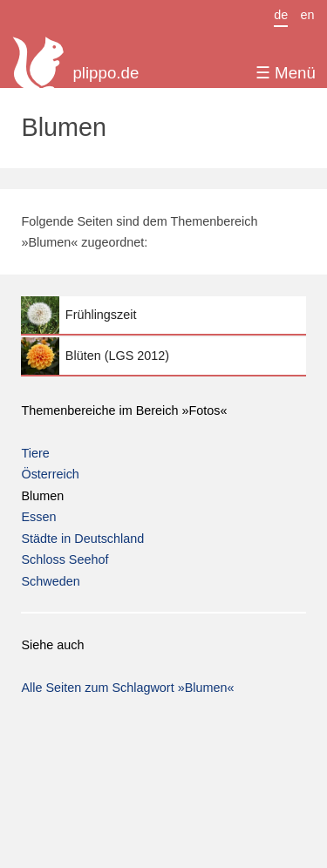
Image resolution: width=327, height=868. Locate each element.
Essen (38, 517)
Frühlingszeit (163, 315)
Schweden (50, 581)
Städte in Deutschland (82, 539)
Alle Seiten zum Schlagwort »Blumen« (127, 688)
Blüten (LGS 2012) (163, 356)
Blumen (42, 496)
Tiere (35, 453)
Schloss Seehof (65, 559)
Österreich (50, 474)
